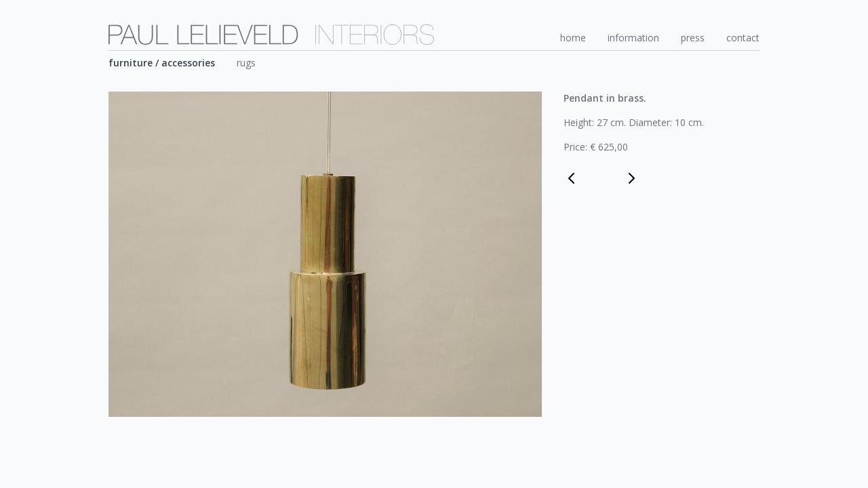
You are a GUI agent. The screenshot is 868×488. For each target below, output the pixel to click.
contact (743, 38)
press (693, 38)
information (633, 38)
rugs (246, 63)
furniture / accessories (162, 63)
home (573, 38)
